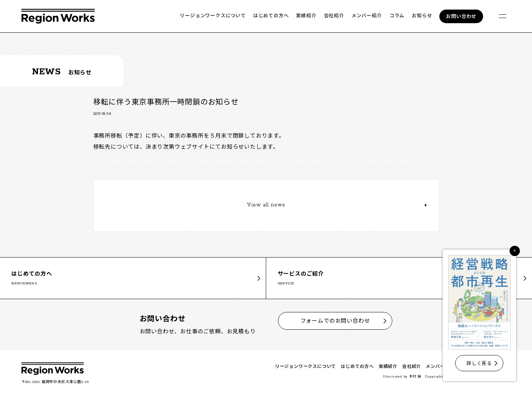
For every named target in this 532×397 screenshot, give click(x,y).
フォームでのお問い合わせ (335, 321)
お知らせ (422, 16)
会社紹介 (334, 16)
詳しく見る (479, 364)
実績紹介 (306, 16)
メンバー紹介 (367, 16)
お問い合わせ (461, 17)
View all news (266, 206)
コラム (397, 16)
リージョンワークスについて (213, 16)
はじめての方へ (271, 16)
